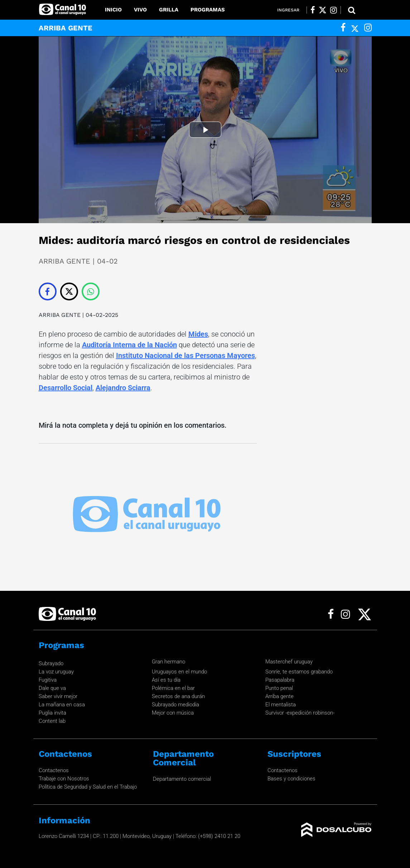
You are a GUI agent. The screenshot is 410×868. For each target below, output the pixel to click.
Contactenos (54, 770)
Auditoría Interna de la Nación (129, 345)
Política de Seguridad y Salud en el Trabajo (88, 787)
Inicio (113, 10)
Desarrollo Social (66, 388)
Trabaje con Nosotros (64, 779)
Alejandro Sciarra (123, 388)
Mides (198, 334)
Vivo (140, 10)
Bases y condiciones (291, 779)
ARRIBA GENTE (60, 315)
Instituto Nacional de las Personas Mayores (185, 355)
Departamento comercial (182, 779)
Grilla (169, 10)
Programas (208, 10)
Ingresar (288, 10)
